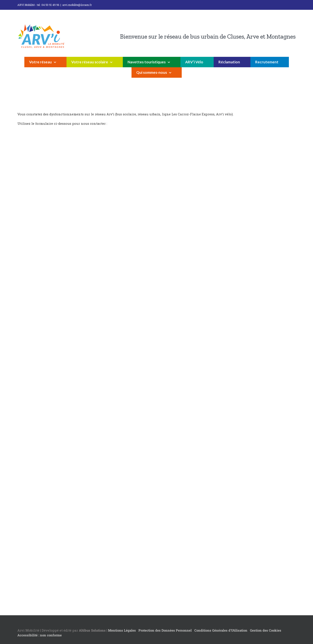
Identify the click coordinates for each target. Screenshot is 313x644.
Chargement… (87, 366)
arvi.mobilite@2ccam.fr (77, 5)
